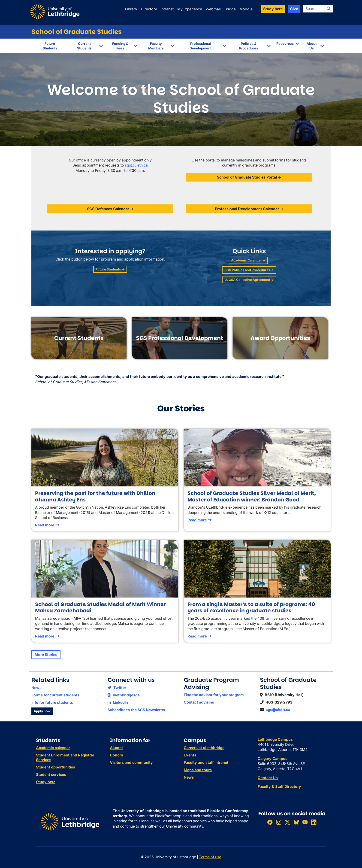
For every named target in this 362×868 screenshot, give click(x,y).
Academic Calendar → (248, 260)
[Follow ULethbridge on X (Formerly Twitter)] (287, 822)
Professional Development (201, 46)
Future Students (50, 46)
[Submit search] (329, 9)
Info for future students (52, 702)
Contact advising (199, 702)
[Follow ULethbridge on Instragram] (279, 822)
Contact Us (268, 778)
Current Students (84, 46)
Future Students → (110, 269)
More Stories (46, 655)
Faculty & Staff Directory (279, 786)
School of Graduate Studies (77, 32)
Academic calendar (53, 748)
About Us (312, 46)
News (36, 688)
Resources (285, 44)
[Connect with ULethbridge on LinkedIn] (314, 822)
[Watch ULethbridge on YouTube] (305, 822)
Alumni (116, 748)
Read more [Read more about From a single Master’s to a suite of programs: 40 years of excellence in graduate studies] (197, 636)
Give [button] (294, 9)
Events (190, 755)
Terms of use (210, 857)
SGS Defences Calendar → (110, 209)
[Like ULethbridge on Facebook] (270, 822)
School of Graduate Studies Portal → (249, 177)
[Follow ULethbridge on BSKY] (296, 822)
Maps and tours (198, 770)
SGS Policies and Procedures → (249, 270)
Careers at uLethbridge (204, 748)
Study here (46, 782)
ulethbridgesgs (124, 695)
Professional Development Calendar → (249, 209)
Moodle (246, 9)
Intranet (167, 9)
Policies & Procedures (249, 46)
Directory (149, 9)
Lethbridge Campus (275, 739)
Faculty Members (156, 46)
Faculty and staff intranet (206, 762)
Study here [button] (273, 9)
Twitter (117, 688)
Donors (116, 755)
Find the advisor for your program (214, 695)
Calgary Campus (273, 759)
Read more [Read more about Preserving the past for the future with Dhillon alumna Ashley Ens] (45, 525)
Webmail (213, 9)
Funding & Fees (120, 46)
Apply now (42, 711)
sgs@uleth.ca (136, 165)
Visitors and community (131, 762)
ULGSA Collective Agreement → (249, 280)
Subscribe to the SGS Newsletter (136, 710)
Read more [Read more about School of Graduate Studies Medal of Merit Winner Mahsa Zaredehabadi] (45, 636)
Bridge (230, 9)
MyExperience (190, 9)
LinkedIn (118, 702)
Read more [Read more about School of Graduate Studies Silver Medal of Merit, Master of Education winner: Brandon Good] (197, 520)
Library (131, 9)
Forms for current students (55, 695)
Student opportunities (56, 767)
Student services (51, 774)
